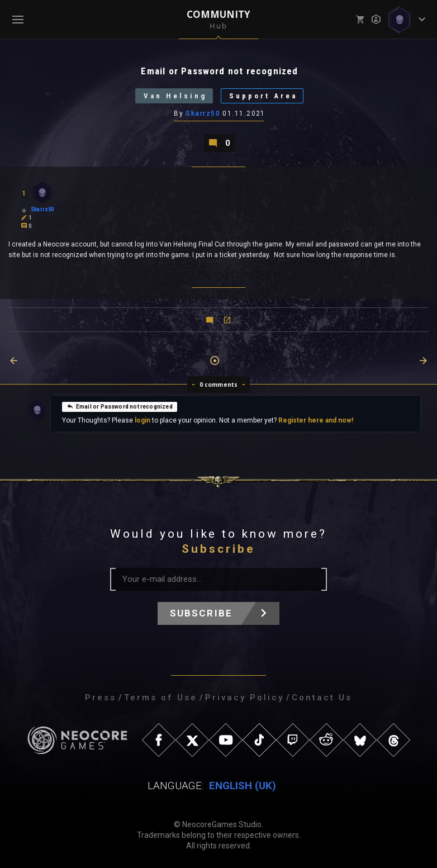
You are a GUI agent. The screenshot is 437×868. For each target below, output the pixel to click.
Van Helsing (175, 96)
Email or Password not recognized (120, 406)
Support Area (263, 96)
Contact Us (322, 698)
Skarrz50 (203, 113)
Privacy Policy (244, 698)
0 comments (219, 385)
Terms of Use (161, 698)
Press (101, 698)
